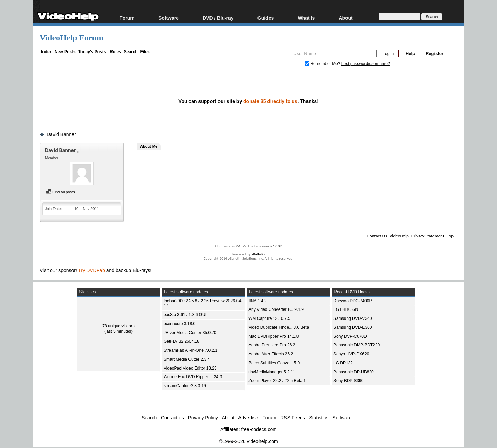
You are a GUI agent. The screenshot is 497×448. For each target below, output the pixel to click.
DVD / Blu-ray (218, 18)
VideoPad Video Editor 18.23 (190, 368)
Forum (127, 18)
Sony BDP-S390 (348, 381)
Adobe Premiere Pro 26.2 (272, 345)
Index (46, 52)
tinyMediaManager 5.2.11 (272, 372)
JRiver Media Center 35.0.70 (190, 333)
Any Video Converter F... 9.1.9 (276, 309)
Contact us (172, 418)
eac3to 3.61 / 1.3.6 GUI (185, 315)
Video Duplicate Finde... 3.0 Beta (279, 327)
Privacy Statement (428, 236)
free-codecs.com (259, 429)
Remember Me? (323, 64)
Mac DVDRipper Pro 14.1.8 (274, 336)
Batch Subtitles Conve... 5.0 (274, 363)
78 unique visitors (118, 326)
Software (169, 18)
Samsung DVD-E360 (353, 327)
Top (450, 236)
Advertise (248, 418)
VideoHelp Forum (72, 38)
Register (435, 53)
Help (410, 53)
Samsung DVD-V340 (353, 318)
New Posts (65, 52)
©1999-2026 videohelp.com (248, 441)
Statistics (319, 418)
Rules (115, 52)
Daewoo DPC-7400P (353, 301)
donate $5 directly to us (270, 101)
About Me (149, 146)
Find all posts (60, 192)
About (345, 18)
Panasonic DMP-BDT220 (357, 345)
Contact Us (377, 236)
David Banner (61, 134)
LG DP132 (343, 363)
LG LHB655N (346, 309)
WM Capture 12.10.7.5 (269, 318)
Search (131, 52)
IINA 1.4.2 (258, 301)
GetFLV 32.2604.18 (182, 341)
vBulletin (258, 254)
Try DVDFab (92, 270)
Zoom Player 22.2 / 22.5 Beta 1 (277, 381)
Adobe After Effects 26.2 (271, 354)
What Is (306, 18)
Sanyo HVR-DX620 (351, 354)
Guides (266, 18)
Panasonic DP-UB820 (354, 372)
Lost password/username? (366, 64)
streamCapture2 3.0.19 (185, 386)
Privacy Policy (203, 418)
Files (145, 52)
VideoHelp (399, 236)
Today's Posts (92, 52)
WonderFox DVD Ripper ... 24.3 (193, 377)
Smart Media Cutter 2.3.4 (187, 359)
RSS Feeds (293, 418)
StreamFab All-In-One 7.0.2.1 (191, 350)
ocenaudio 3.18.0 (179, 324)
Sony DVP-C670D (350, 336)
